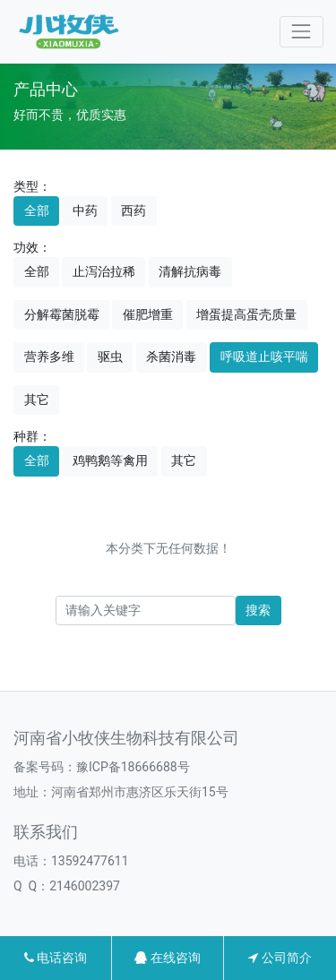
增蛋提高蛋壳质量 (246, 314)
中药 (85, 211)
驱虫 (110, 357)
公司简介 (280, 958)
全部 (37, 211)
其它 (37, 400)
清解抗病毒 (190, 271)
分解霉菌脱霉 (62, 314)
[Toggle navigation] (302, 32)
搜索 (258, 610)
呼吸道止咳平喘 (264, 357)
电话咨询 (56, 958)
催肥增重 (148, 314)
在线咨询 (167, 958)
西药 (134, 211)
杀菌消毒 (171, 357)
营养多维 (49, 357)
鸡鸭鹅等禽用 (110, 460)
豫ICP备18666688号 (133, 767)
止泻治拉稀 (104, 271)
